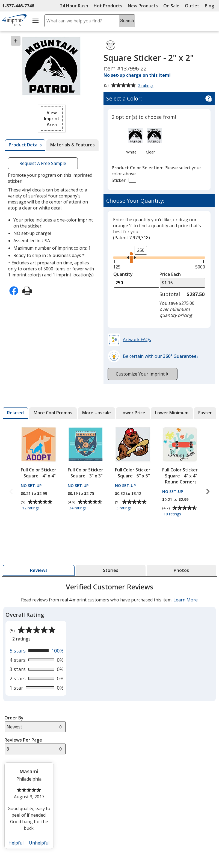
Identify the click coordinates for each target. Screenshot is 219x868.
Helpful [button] (16, 843)
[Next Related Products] (208, 492)
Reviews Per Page (23, 740)
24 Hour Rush (74, 6)
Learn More (186, 600)
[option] (131, 140)
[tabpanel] (109, 718)
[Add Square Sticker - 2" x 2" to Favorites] (110, 45)
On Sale (171, 6)
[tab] (25, 145)
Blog (209, 6)
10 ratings (173, 514)
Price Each (170, 274)
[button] (52, 119)
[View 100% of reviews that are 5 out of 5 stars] (37, 651)
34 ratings (79, 508)
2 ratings (147, 86)
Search (127, 21)
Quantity (123, 274)
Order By (14, 718)
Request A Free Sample (43, 163)
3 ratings (125, 508)
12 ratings (32, 508)
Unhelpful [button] (39, 843)
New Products (143, 6)
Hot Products (108, 6)
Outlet (193, 6)
